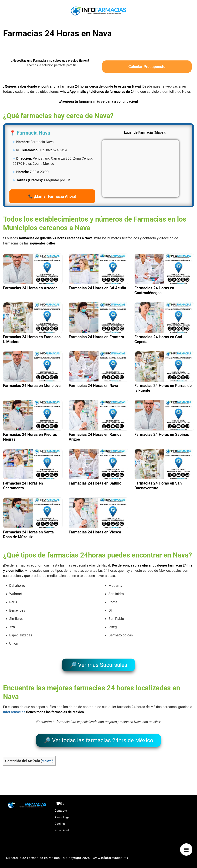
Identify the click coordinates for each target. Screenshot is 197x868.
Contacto (61, 808)
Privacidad (62, 827)
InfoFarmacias (14, 710)
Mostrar (47, 758)
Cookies (60, 821)
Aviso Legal (63, 814)
